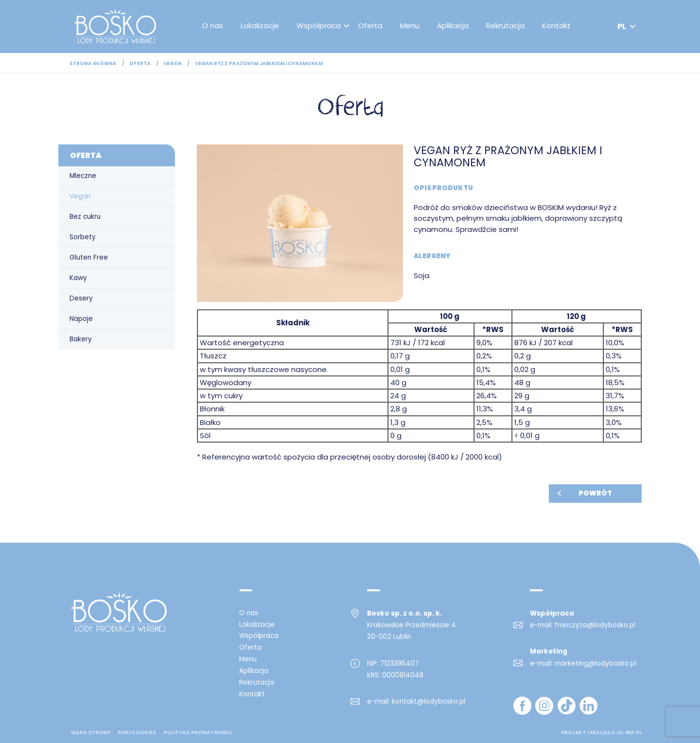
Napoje (81, 319)
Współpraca (321, 27)
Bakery (81, 339)
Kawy (78, 278)
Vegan (173, 63)
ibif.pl (633, 733)
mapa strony (91, 733)
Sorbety (83, 237)
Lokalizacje (262, 27)
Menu (412, 27)
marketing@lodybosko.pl (595, 663)
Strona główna (93, 63)
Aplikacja (455, 27)
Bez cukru (85, 217)
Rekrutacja (507, 27)
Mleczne (83, 176)
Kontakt (558, 27)
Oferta (372, 27)
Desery (81, 298)
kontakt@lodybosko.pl (429, 701)
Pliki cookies (137, 733)
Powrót (595, 493)
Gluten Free (89, 257)
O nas (215, 27)
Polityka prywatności (197, 733)
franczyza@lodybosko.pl (595, 625)
